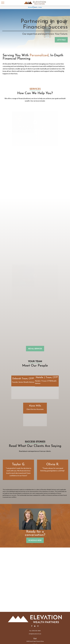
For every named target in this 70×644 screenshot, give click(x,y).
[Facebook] (32, 626)
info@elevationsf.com (35, 634)
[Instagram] (38, 626)
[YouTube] (35, 626)
